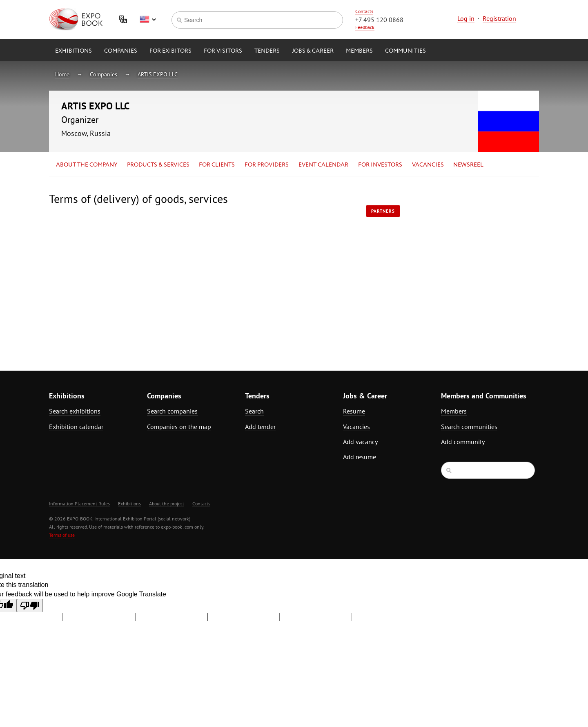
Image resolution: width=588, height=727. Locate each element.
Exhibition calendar (76, 427)
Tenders (267, 51)
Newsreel (468, 165)
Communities (405, 51)
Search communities (469, 427)
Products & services (158, 165)
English (148, 20)
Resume (354, 411)
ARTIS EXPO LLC (158, 74)
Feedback (365, 27)
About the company (87, 165)
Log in (466, 18)
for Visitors (223, 51)
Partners (383, 211)
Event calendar (323, 165)
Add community (463, 442)
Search (254, 411)
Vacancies (428, 165)
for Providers (267, 165)
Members (359, 51)
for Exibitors (170, 51)
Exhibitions (73, 51)
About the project (167, 504)
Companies (121, 51)
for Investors (380, 165)
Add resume (360, 457)
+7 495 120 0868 (379, 20)
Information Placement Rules (79, 504)
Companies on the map (179, 427)
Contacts (364, 11)
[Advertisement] (468, 264)
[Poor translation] (30, 606)
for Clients (217, 165)
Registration (499, 18)
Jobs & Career (313, 51)
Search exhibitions (75, 411)
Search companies (172, 411)
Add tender (260, 427)
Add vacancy (360, 442)
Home (62, 74)
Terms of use (62, 535)
